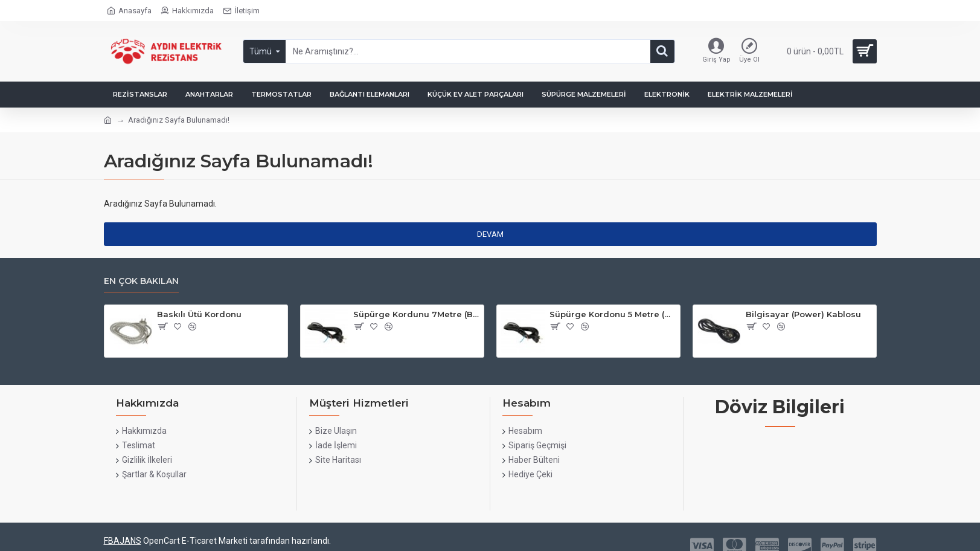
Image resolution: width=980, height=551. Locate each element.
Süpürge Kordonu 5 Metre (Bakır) (613, 314)
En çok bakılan (141, 281)
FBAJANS (123, 541)
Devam (490, 234)
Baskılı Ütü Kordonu (199, 314)
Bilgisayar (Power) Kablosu (803, 314)
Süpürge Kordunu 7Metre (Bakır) (416, 314)
